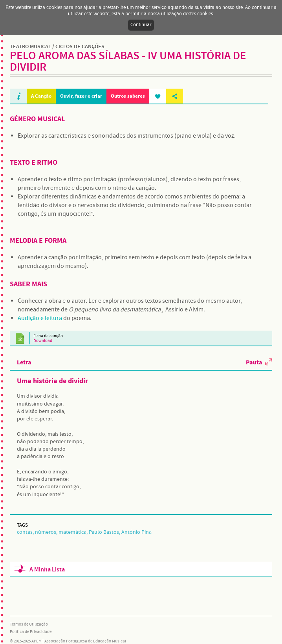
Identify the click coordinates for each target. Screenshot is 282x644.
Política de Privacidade (31, 632)
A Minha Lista (47, 570)
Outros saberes (128, 96)
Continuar (141, 25)
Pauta (254, 362)
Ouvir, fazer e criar (81, 96)
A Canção (41, 96)
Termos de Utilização (29, 624)
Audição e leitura (40, 318)
